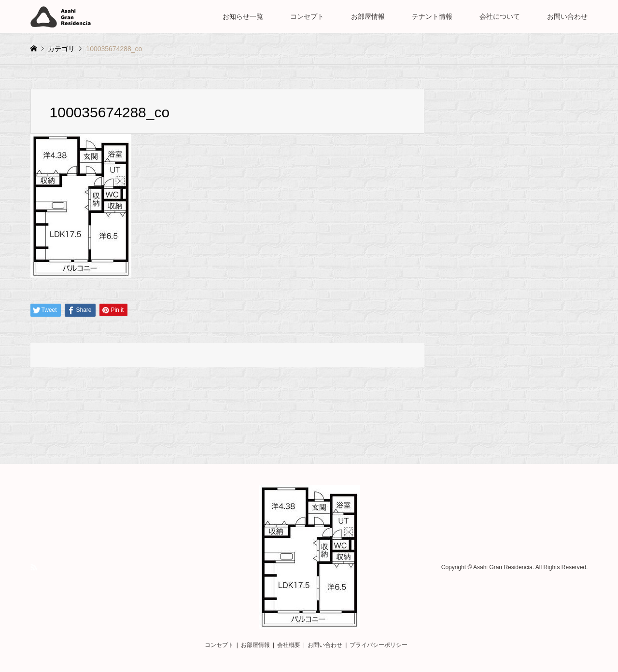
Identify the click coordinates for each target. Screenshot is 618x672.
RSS (34, 567)
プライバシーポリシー (379, 645)
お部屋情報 (368, 16)
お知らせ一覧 (243, 16)
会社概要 (289, 645)
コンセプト (307, 16)
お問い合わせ (567, 16)
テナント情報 (432, 16)
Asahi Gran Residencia (503, 568)
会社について (500, 16)
